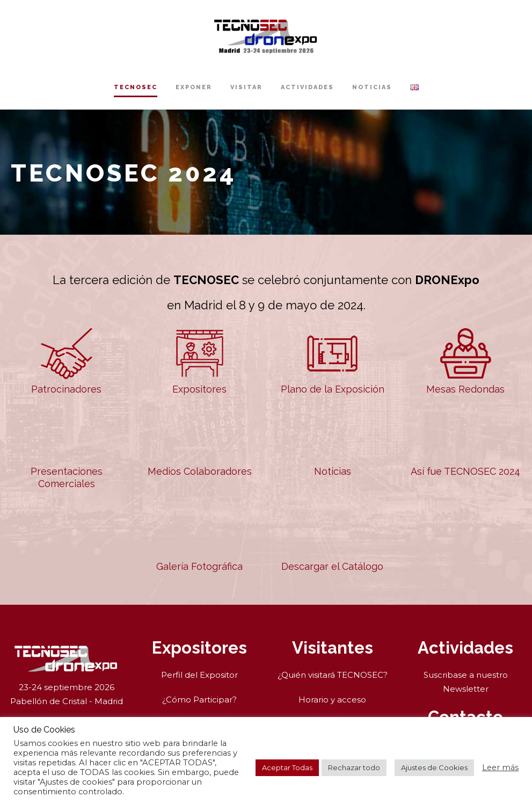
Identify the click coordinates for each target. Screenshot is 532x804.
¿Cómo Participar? (199, 700)
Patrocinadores (66, 361)
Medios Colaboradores (200, 443)
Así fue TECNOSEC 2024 (465, 443)
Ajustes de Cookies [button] (434, 767)
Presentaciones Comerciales (67, 449)
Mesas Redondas (465, 361)
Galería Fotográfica (199, 538)
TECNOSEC (136, 87)
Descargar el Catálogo (332, 538)
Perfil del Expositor (199, 675)
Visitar (246, 87)
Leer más (500, 767)
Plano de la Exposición (333, 361)
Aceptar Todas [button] (287, 767)
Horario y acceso (332, 700)
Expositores (199, 361)
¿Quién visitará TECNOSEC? (333, 675)
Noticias (372, 87)
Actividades (307, 87)
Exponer (194, 87)
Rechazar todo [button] (354, 767)
